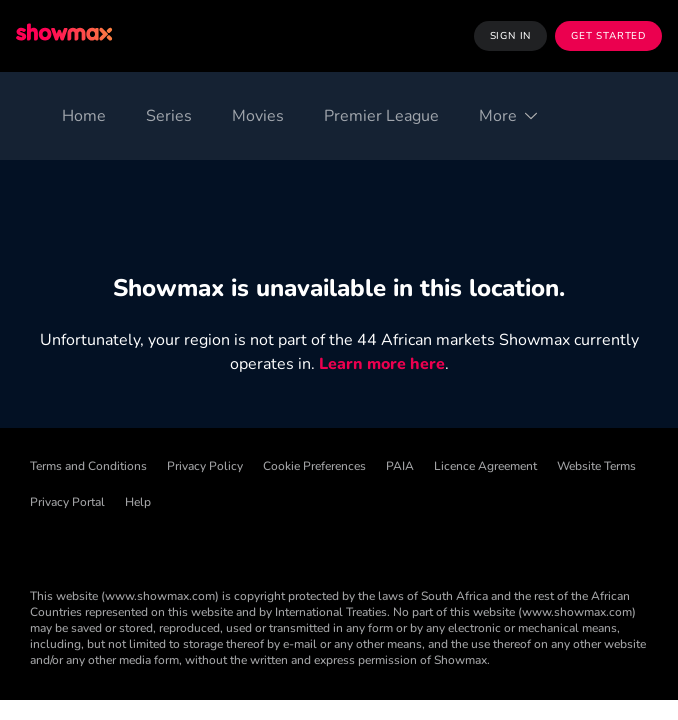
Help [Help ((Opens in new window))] (138, 502)
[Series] (169, 116)
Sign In (511, 36)
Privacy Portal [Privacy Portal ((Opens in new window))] (67, 502)
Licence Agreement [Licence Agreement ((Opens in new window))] (485, 466)
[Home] (84, 116)
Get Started (608, 36)
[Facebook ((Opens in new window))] (46, 546)
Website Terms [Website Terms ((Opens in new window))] (596, 466)
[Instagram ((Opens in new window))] (254, 546)
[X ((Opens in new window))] (202, 546)
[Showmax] (66, 35)
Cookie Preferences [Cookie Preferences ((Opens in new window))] (314, 466)
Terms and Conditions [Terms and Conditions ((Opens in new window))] (88, 466)
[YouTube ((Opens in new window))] (306, 546)
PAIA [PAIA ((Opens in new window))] (400, 466)
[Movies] (258, 116)
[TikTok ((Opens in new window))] (98, 546)
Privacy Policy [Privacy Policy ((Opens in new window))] (205, 466)
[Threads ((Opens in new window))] (150, 546)
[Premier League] (381, 116)
